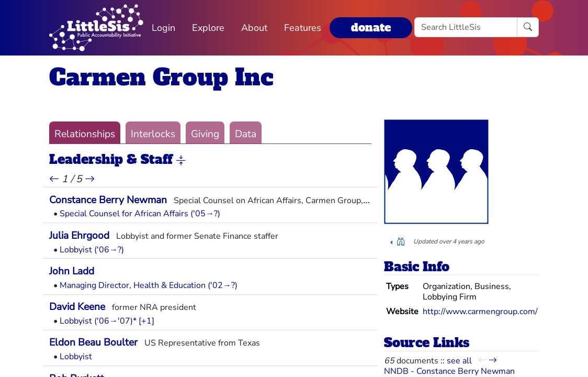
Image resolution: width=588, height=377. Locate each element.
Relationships (85, 134)
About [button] (254, 28)
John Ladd (72, 271)
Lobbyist (76, 357)
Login (163, 28)
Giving (205, 134)
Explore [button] (208, 28)
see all (459, 361)
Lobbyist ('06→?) (92, 250)
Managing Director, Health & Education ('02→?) (149, 285)
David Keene (77, 307)
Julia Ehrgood (79, 236)
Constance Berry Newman (108, 200)
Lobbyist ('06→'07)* (98, 321)
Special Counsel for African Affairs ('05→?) (140, 214)
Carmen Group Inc (161, 77)
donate (371, 27)
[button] (181, 160)
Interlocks (153, 134)
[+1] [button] (146, 321)
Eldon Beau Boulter (93, 342)
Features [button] (303, 28)
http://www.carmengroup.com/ (480, 312)
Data (246, 134)
